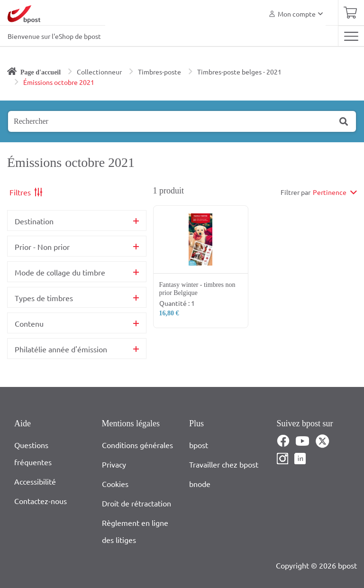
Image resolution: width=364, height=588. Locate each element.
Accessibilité (35, 481)
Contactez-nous (41, 501)
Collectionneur (99, 72)
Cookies (115, 484)
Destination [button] (34, 221)
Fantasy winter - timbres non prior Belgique (197, 289)
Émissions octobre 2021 (59, 82)
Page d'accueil (41, 72)
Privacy (114, 464)
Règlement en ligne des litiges (135, 531)
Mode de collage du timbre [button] (60, 272)
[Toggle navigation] (351, 36)
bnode (200, 484)
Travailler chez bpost (224, 464)
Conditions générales (137, 445)
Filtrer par (296, 192)
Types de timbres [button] (44, 298)
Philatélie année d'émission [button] (61, 349)
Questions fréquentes (33, 453)
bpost (199, 445)
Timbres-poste (159, 72)
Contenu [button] (29, 323)
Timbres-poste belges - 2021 (239, 72)
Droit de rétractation (136, 503)
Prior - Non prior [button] (42, 247)
